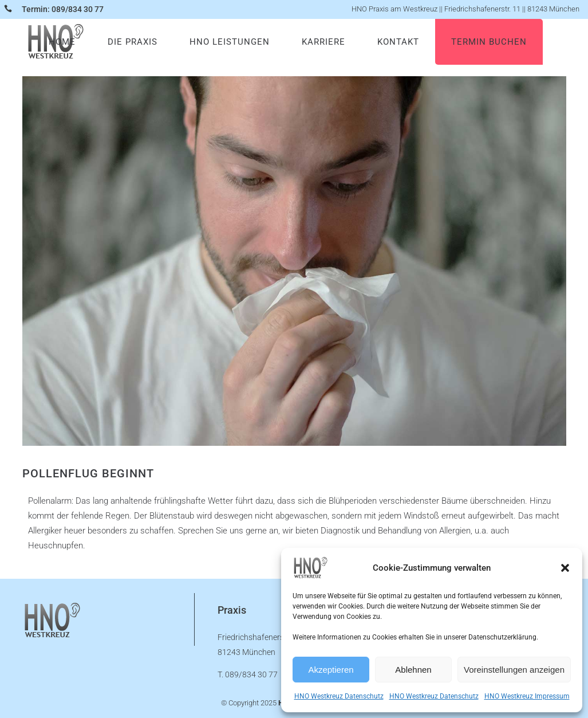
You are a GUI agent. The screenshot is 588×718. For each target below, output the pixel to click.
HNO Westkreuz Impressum (527, 696)
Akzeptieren (331, 670)
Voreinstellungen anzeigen (514, 670)
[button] (565, 568)
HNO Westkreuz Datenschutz (339, 696)
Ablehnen (413, 670)
